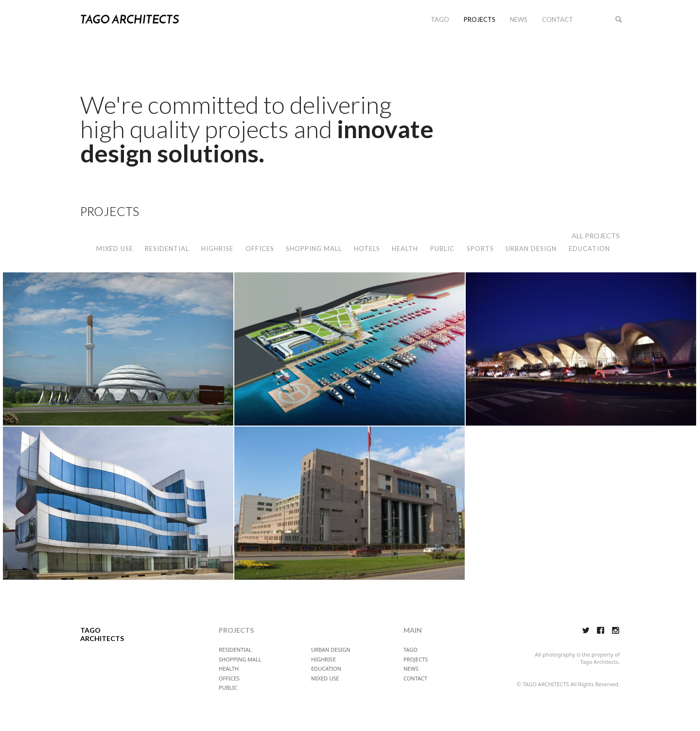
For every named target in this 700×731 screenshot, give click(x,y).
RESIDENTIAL (167, 249)
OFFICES (260, 249)
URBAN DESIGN (531, 249)
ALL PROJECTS (596, 236)
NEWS (519, 19)
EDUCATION (589, 249)
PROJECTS (480, 19)
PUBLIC (442, 249)
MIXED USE (115, 249)
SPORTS (480, 249)
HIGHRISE (217, 249)
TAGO (440, 19)
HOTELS (367, 249)
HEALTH (405, 249)
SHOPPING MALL (314, 249)
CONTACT (558, 19)
